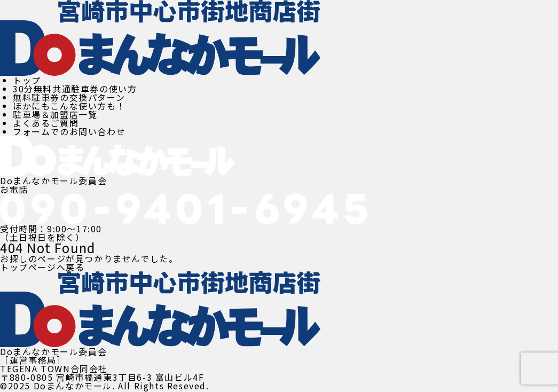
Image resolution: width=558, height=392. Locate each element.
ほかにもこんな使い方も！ (69, 106)
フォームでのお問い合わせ (69, 131)
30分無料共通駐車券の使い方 (75, 89)
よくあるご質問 (46, 123)
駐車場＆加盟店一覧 (55, 114)
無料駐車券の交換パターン (69, 97)
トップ (27, 80)
